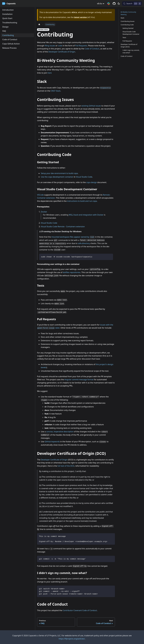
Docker (44, 212)
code (60, 46)
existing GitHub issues (91, 106)
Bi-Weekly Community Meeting (128, 13)
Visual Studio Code (84, 177)
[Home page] (39, 24)
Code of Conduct (92, 49)
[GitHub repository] (114, 4)
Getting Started (128, 28)
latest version (80, 17)
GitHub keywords (52, 442)
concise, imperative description (60, 432)
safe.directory (84, 243)
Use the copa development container (57, 177)
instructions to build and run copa (82, 201)
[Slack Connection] (108, 4)
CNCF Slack (56, 91)
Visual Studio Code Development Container (131, 33)
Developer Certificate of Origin (62, 52)
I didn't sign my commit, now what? (131, 51)
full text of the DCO (66, 466)
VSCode (40, 195)
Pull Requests (81, 46)
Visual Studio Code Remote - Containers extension (63, 227)
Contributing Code (127, 25)
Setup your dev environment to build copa (59, 173)
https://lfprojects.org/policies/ (72, 639)
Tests (124, 37)
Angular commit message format (79, 380)
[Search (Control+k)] (132, 4)
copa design (92, 182)
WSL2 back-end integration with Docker (86, 215)
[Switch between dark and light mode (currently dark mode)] (119, 4)
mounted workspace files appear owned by (73, 237)
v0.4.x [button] (100, 4)
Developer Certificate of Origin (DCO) (129, 46)
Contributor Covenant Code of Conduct (80, 610)
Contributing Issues (128, 21)
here (50, 73)
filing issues (50, 46)
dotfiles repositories (72, 272)
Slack (122, 18)
